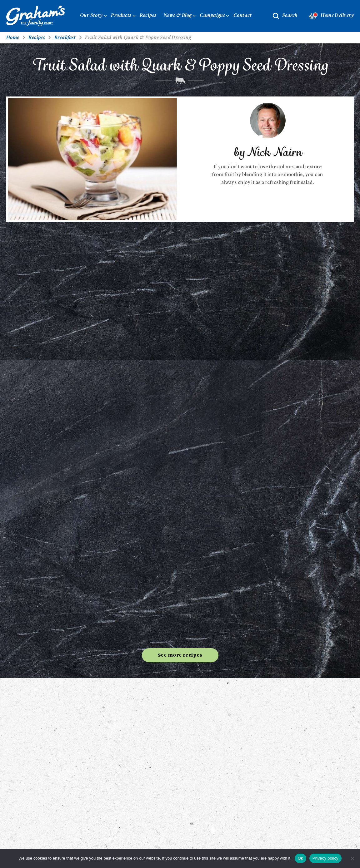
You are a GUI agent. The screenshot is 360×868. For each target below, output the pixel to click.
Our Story (91, 16)
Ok (300, 858)
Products (121, 16)
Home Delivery (331, 16)
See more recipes (180, 655)
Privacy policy (325, 858)
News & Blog (178, 16)
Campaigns (212, 16)
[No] (352, 858)
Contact (243, 16)
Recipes (148, 16)
